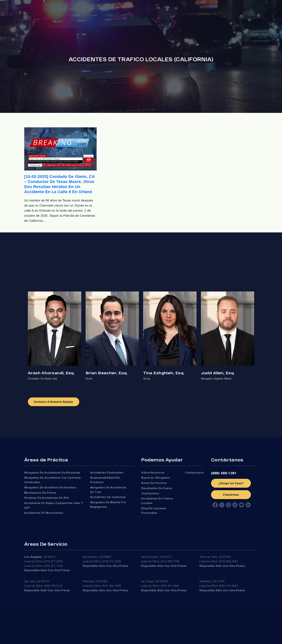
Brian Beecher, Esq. (107, 373)
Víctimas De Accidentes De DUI (46, 498)
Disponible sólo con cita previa (47, 570)
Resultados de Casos (157, 488)
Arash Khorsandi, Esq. (51, 373)
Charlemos (231, 495)
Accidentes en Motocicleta (44, 513)
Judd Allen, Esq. (218, 373)
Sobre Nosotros (153, 473)
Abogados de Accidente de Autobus (50, 488)
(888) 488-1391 (224, 473)
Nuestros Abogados (156, 478)
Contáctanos (194, 473)
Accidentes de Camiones (108, 497)
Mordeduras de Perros (40, 493)
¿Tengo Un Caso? (231, 483)
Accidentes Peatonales (107, 473)
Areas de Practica (154, 483)
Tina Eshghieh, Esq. (164, 373)
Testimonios (150, 494)
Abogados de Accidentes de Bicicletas (52, 473)
